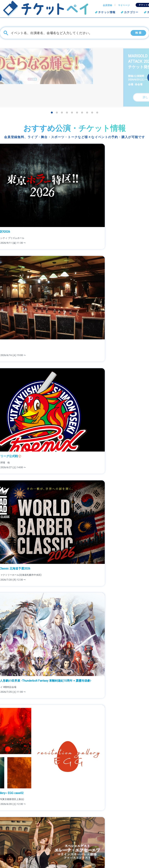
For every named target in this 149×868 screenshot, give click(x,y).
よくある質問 (69, 842)
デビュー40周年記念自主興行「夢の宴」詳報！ (32, 420)
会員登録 (107, 5)
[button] (52, 113)
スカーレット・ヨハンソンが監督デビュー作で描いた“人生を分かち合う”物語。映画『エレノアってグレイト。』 (73, 402)
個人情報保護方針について (123, 836)
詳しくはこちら (74, 794)
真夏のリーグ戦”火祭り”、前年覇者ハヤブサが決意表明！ (38, 438)
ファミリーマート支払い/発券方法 (81, 830)
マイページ (124, 5)
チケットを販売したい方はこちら (127, 830)
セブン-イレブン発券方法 (76, 836)
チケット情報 (107, 12)
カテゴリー (131, 12)
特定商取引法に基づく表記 (123, 842)
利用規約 (66, 848)
